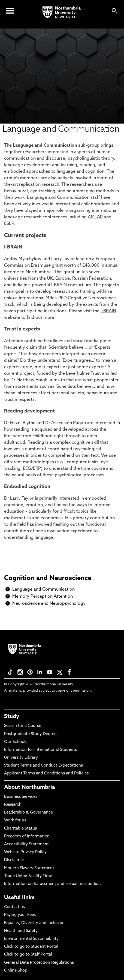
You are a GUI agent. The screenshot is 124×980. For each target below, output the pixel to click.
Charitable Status (20, 829)
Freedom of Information (27, 836)
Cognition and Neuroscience (48, 578)
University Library (21, 758)
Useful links (19, 898)
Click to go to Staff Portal (28, 955)
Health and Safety (21, 931)
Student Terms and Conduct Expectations (43, 766)
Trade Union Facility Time (28, 876)
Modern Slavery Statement (29, 868)
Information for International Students (40, 750)
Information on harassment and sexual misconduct (53, 884)
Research (13, 805)
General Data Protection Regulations (39, 963)
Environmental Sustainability (31, 939)
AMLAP (95, 217)
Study (12, 717)
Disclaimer (14, 860)
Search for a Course (23, 726)
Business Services (21, 797)
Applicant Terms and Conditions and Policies (46, 773)
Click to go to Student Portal (31, 947)
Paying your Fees (20, 915)
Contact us (14, 907)
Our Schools (16, 742)
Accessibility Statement (26, 844)
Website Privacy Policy (25, 852)
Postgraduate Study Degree (30, 734)
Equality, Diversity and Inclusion (34, 923)
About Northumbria (30, 787)
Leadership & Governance (28, 813)
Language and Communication (43, 590)
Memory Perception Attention (43, 597)
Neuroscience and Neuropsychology (49, 604)
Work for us (15, 820)
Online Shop (16, 971)
